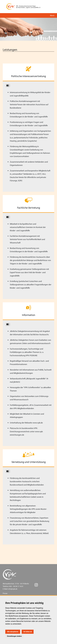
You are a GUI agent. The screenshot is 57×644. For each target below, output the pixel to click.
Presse (5, 593)
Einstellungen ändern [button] (14, 636)
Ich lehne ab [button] (28, 632)
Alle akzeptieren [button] (13, 632)
